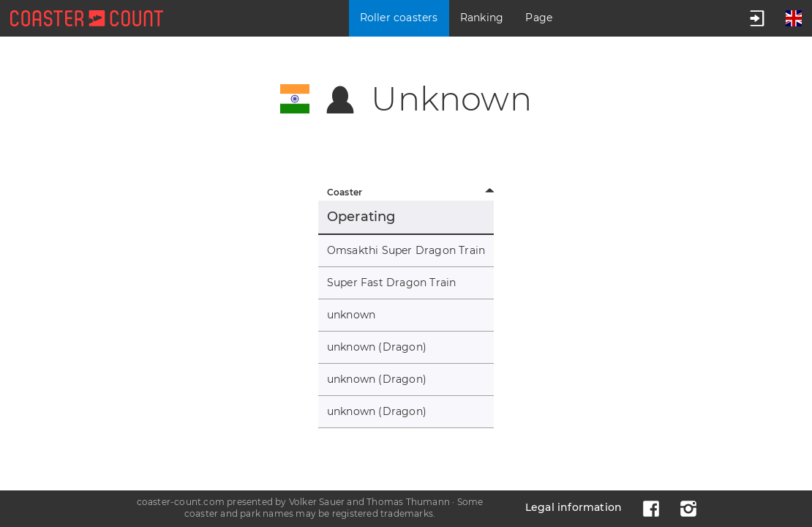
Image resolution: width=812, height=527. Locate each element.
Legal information (574, 507)
